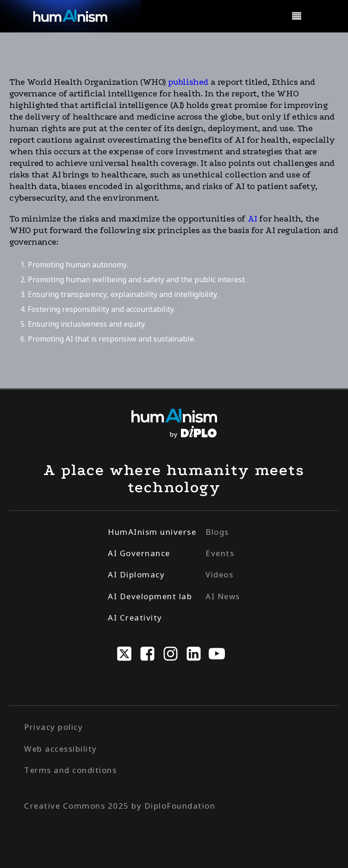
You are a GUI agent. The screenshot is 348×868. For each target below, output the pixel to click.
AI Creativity (135, 618)
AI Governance (139, 553)
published (188, 82)
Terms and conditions (70, 770)
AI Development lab (150, 596)
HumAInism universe (152, 532)
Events (220, 553)
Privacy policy (53, 727)
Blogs (217, 532)
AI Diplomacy (136, 574)
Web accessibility (61, 749)
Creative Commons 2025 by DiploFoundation (120, 806)
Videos (219, 574)
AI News (223, 596)
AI (252, 219)
